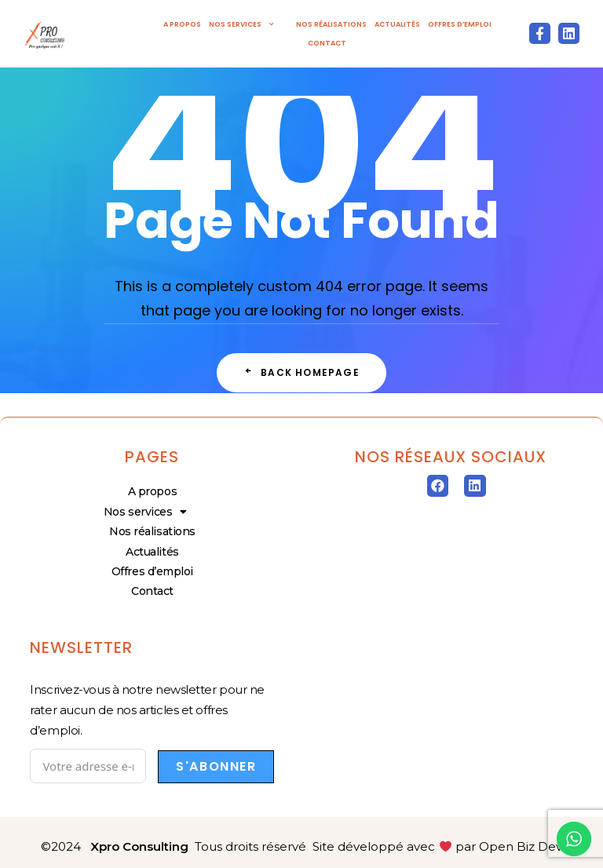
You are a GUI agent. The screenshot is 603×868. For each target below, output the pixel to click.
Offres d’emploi (460, 24)
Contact (327, 43)
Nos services (249, 24)
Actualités (397, 24)
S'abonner (216, 766)
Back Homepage (301, 372)
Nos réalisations (331, 24)
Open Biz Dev (521, 846)
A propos (182, 24)
